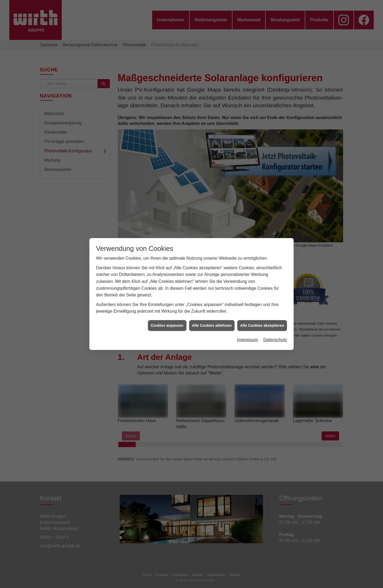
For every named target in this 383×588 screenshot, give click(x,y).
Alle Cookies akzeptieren (262, 315)
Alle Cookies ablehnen (212, 315)
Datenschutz (275, 329)
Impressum (247, 329)
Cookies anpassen (167, 315)
